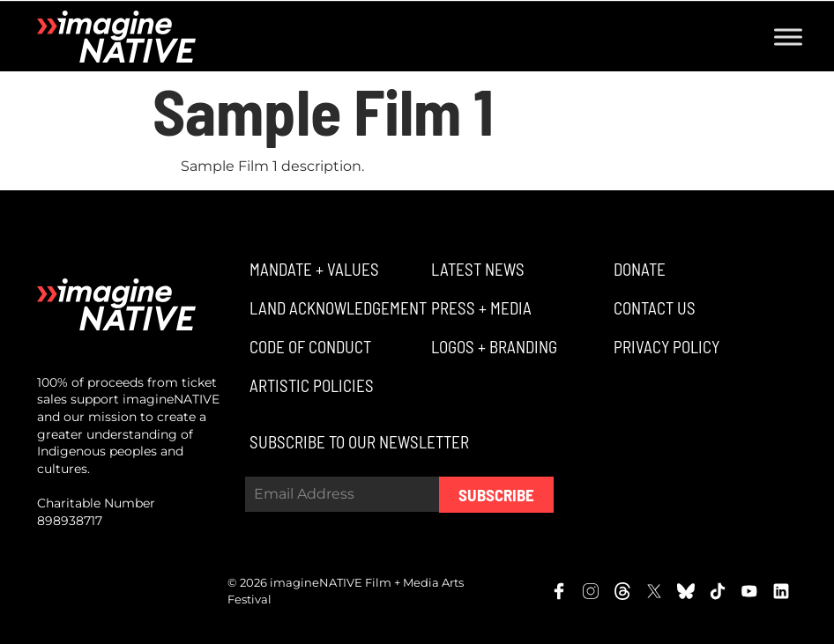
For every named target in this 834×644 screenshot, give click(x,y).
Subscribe (496, 495)
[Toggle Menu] (788, 37)
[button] (312, 269)
